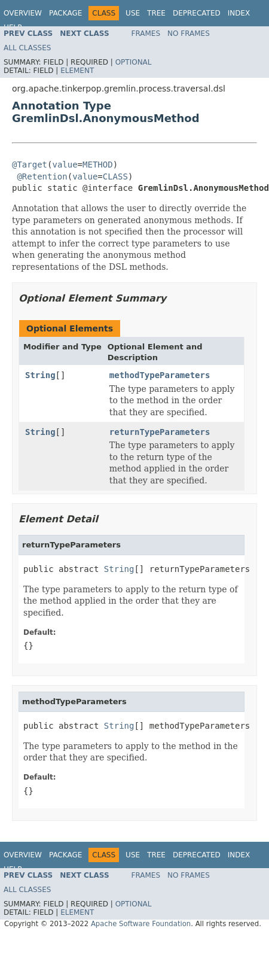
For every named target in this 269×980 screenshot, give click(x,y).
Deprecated (197, 13)
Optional (134, 62)
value (65, 165)
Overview (23, 13)
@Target (30, 165)
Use (133, 13)
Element (77, 71)
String (40, 375)
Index (239, 13)
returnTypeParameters (160, 432)
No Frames (189, 34)
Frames (146, 34)
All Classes (27, 48)
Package (65, 13)
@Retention (42, 176)
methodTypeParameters (160, 375)
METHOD (98, 165)
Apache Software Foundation (141, 924)
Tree (156, 13)
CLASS (115, 176)
